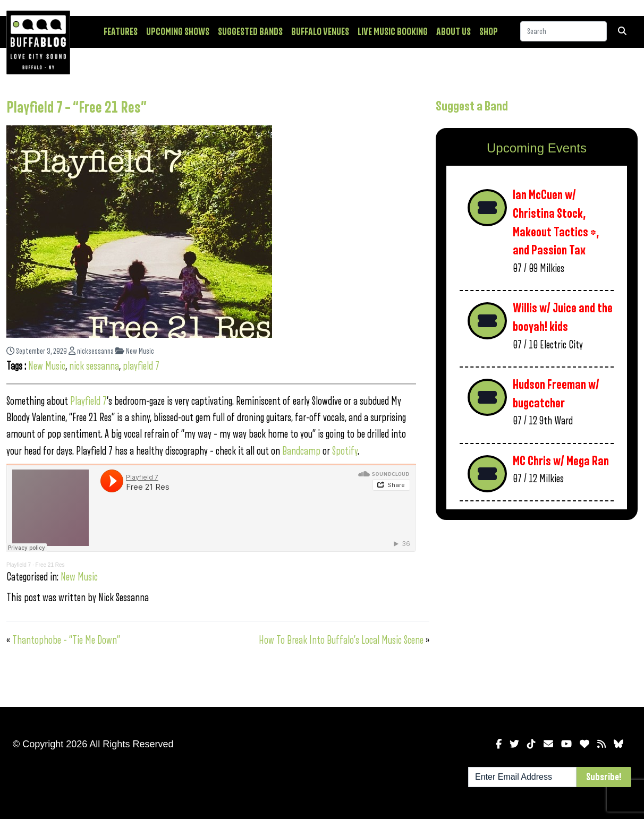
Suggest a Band (472, 106)
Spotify (345, 451)
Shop (489, 32)
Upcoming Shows (178, 32)
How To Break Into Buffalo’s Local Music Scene (341, 640)
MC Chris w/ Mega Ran (561, 461)
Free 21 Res (50, 565)
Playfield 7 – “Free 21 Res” (77, 108)
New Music (135, 351)
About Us (454, 32)
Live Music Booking (393, 32)
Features (121, 32)
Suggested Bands (250, 32)
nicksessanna (91, 351)
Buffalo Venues (320, 32)
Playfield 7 (88, 401)
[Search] (563, 31)
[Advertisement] (537, 611)
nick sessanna (94, 366)
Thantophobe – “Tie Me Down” (66, 640)
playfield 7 (141, 366)
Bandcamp (301, 451)
